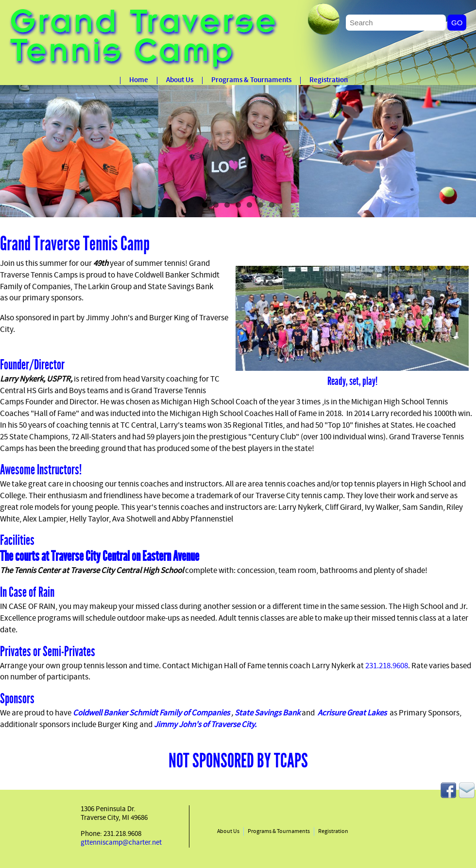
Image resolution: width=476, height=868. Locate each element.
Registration (329, 80)
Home (139, 80)
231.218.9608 (387, 666)
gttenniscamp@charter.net (121, 843)
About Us (180, 80)
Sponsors (17, 699)
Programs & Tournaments (251, 80)
